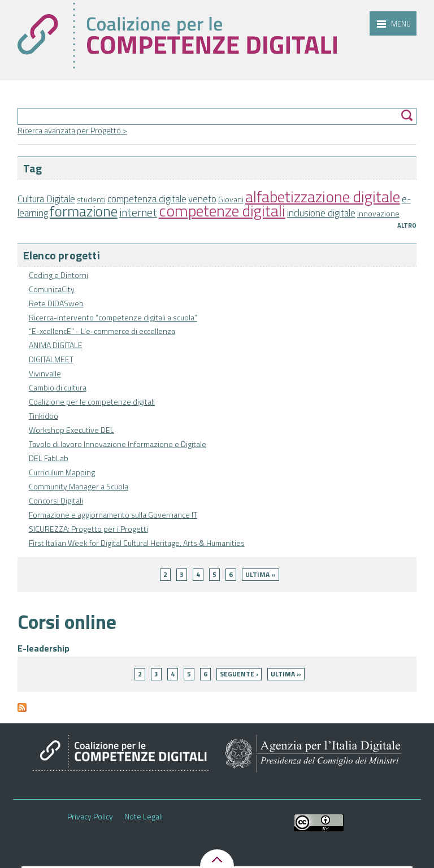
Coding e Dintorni (58, 275)
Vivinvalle (45, 373)
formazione (84, 211)
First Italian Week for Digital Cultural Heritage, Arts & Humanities (137, 543)
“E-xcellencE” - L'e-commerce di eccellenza (102, 331)
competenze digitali (222, 211)
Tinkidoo (44, 416)
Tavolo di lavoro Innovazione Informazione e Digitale (118, 444)
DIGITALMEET (51, 359)
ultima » (261, 574)
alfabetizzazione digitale (323, 196)
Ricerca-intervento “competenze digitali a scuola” (113, 317)
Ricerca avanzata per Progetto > (72, 130)
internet (138, 212)
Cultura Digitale (46, 199)
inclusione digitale (321, 213)
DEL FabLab (49, 458)
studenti (91, 199)
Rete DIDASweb (56, 303)
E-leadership (44, 648)
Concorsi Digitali (56, 500)
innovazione (378, 213)
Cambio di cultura (58, 387)
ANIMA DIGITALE (56, 345)
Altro (407, 225)
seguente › (239, 674)
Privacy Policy (90, 817)
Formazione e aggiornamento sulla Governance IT (113, 515)
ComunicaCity (52, 289)
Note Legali (144, 817)
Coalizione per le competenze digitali (92, 402)
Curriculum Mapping (62, 472)
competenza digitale (147, 199)
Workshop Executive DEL (71, 430)
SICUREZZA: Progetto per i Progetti (88, 529)
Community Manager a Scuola (79, 486)
